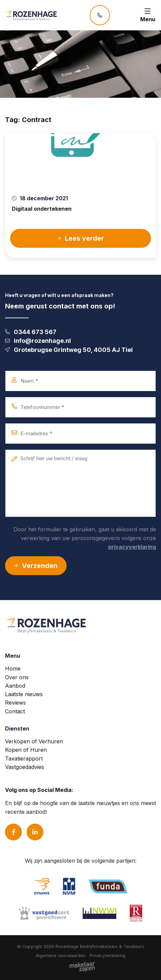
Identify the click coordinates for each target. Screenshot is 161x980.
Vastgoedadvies (25, 767)
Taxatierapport (24, 759)
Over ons (17, 677)
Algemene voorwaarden (61, 956)
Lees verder (80, 238)
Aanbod (15, 686)
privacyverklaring (132, 547)
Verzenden (36, 566)
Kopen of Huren (26, 750)
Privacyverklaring (107, 956)
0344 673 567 (31, 332)
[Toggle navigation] (148, 15)
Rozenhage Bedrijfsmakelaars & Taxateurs (100, 946)
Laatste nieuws (24, 694)
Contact (15, 711)
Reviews (15, 703)
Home (13, 669)
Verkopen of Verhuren (34, 741)
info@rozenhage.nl (38, 341)
